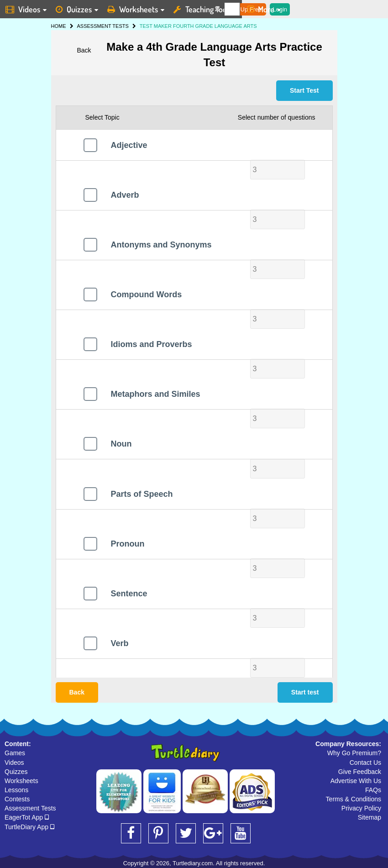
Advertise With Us (356, 781)
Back (84, 50)
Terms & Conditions (354, 799)
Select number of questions (277, 117)
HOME (59, 26)
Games (15, 753)
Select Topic (102, 117)
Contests (17, 799)
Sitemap (370, 817)
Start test (305, 692)
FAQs (373, 790)
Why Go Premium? (354, 753)
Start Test (304, 90)
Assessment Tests (30, 808)
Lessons (16, 790)
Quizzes (16, 772)
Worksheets (21, 781)
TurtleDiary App (29, 827)
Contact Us (365, 763)
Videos (14, 763)
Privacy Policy (361, 808)
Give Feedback (360, 772)
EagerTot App (27, 817)
